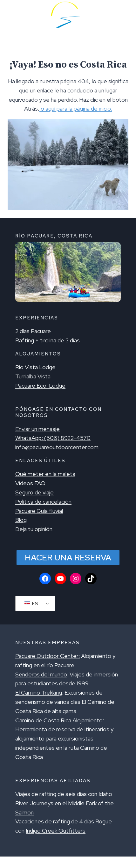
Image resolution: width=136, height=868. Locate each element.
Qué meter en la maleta (45, 474)
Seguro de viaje (34, 492)
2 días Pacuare (33, 331)
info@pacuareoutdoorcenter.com (57, 447)
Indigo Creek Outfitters (56, 831)
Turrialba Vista (33, 376)
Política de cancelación (43, 502)
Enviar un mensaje (37, 429)
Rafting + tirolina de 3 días (48, 340)
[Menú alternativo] (14, 15)
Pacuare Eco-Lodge (40, 386)
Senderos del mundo (41, 674)
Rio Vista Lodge (35, 367)
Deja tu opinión (34, 529)
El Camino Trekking (39, 693)
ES (31, 604)
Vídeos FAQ (30, 483)
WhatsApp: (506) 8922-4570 (53, 438)
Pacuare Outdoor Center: (48, 656)
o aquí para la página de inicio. (76, 109)
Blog (21, 520)
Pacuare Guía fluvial (39, 511)
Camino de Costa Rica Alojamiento (59, 720)
